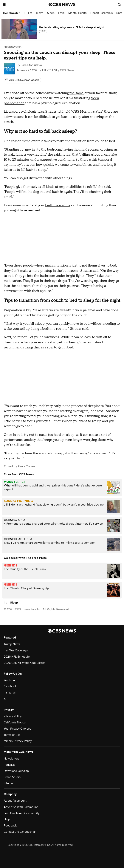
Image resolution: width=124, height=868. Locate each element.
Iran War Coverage (16, 650)
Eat (30, 13)
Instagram (10, 693)
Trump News (12, 644)
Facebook (10, 686)
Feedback (10, 826)
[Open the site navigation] (23, 4)
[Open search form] (119, 4)
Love (61, 13)
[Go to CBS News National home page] (62, 4)
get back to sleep (69, 117)
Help (7, 819)
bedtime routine (58, 205)
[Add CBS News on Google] (22, 80)
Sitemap (9, 783)
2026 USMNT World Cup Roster (24, 663)
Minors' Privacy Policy (18, 741)
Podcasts (10, 765)
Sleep (51, 13)
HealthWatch (12, 13)
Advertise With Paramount (21, 807)
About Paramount (15, 801)
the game (77, 93)
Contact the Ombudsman (20, 832)
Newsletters (11, 759)
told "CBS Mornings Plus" (84, 112)
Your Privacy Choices (17, 729)
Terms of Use (12, 735)
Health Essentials (101, 13)
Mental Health (77, 13)
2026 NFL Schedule (17, 657)
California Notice (15, 722)
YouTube (9, 680)
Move (40, 13)
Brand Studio (12, 777)
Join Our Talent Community (22, 813)
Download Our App (16, 771)
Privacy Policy (13, 716)
